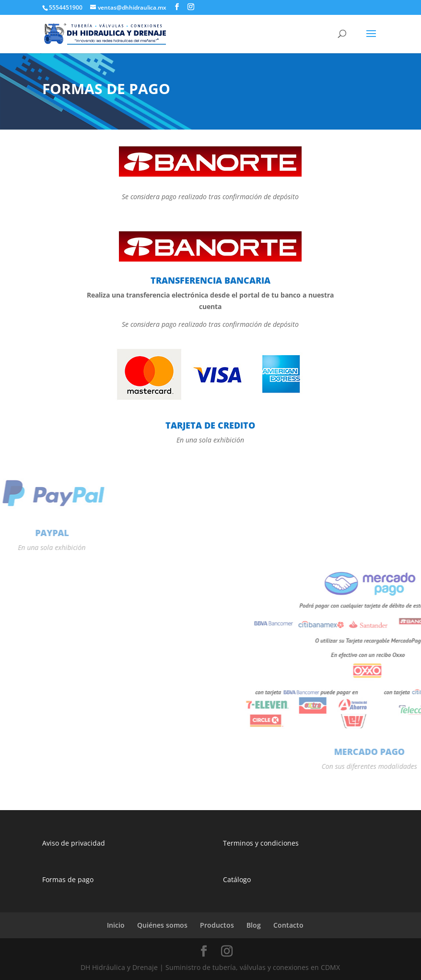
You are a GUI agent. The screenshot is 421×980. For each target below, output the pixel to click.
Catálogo (237, 879)
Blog (254, 925)
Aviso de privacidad (74, 843)
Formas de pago (68, 879)
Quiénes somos (162, 925)
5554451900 (66, 7)
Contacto (288, 925)
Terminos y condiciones (261, 843)
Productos (217, 925)
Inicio (116, 925)
